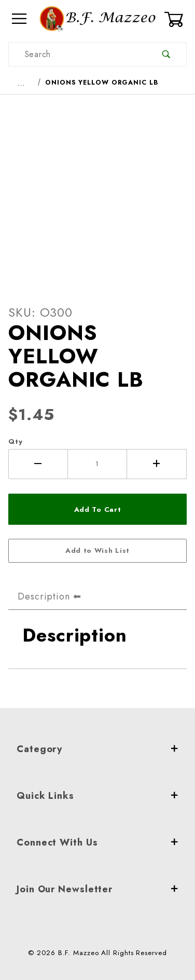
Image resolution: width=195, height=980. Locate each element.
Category (97, 749)
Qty (16, 441)
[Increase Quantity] (157, 464)
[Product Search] (78, 54)
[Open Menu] (20, 19)
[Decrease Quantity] (38, 464)
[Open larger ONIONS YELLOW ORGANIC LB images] (97, 192)
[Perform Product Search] (166, 54)
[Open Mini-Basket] (175, 19)
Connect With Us (97, 842)
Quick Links (97, 796)
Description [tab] (44, 596)
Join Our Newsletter (97, 889)
